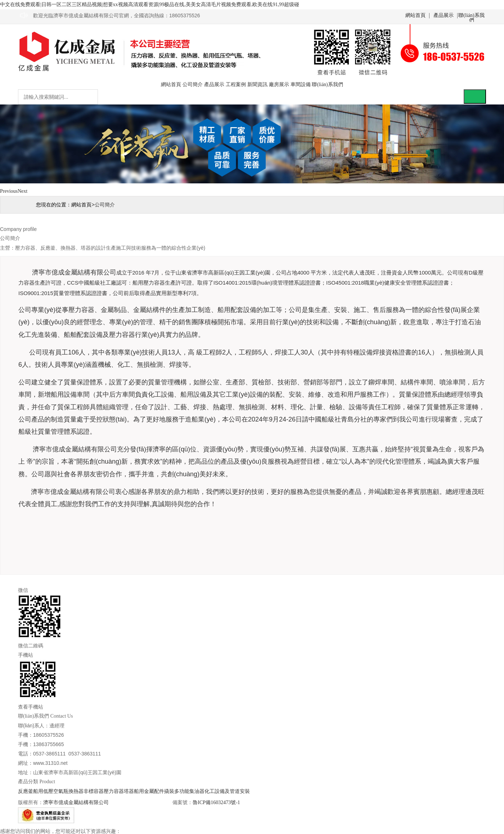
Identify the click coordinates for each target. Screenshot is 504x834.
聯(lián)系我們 (471, 16)
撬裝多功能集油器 (184, 791)
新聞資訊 (257, 84)
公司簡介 (193, 84)
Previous (9, 191)
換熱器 (76, 791)
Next (22, 191)
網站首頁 (415, 15)
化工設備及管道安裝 (227, 791)
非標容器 (94, 791)
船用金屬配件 (149, 791)
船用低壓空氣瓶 (51, 791)
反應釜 (26, 791)
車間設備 (301, 84)
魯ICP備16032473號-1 (216, 802)
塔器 (129, 791)
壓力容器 (114, 791)
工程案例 (236, 84)
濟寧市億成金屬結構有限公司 (76, 802)
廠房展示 (279, 84)
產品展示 (444, 15)
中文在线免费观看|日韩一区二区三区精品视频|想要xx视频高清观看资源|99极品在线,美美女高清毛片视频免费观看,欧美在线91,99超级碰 (150, 5)
